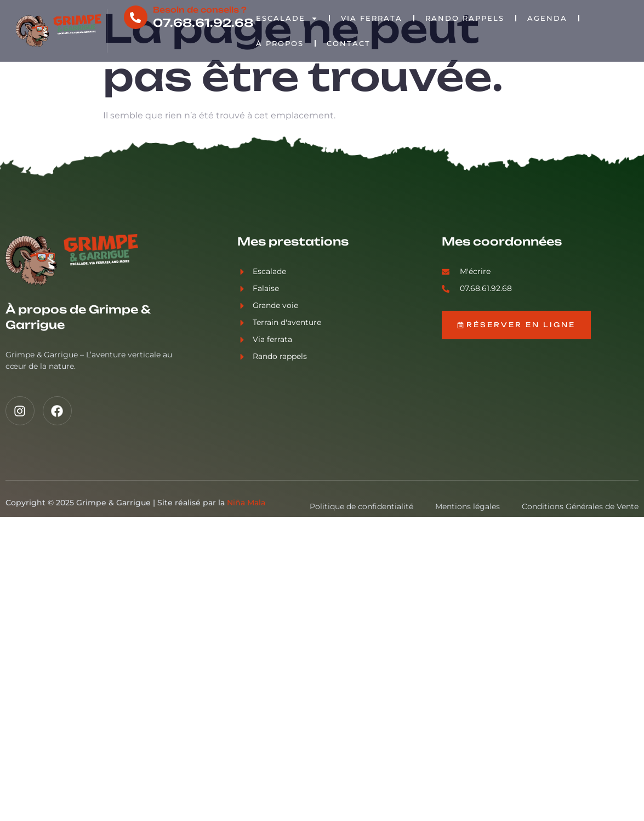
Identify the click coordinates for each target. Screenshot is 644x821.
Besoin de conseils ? (199, 10)
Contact (349, 43)
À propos (280, 43)
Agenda (547, 18)
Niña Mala (246, 503)
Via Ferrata (372, 18)
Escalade (287, 18)
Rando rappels (465, 18)
